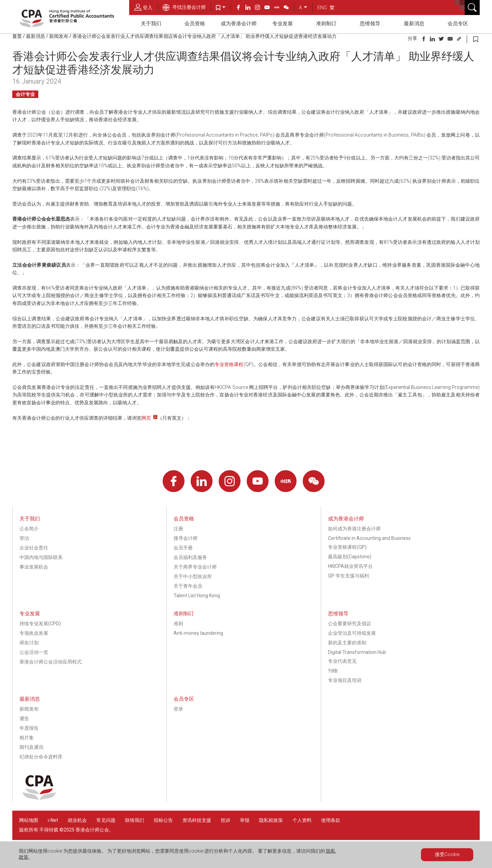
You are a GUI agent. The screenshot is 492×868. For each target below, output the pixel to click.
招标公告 (163, 820)
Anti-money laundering (198, 633)
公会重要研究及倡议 (350, 624)
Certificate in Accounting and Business (369, 538)
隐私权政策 (271, 820)
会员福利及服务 (190, 557)
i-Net (53, 820)
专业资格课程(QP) (347, 547)
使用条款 (331, 820)
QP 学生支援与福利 (348, 576)
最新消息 (414, 24)
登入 (143, 7)
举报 (245, 820)
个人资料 (302, 820)
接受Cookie (447, 854)
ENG (322, 8)
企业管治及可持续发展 (352, 633)
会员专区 (458, 24)
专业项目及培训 (345, 680)
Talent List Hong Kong (197, 596)
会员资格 (195, 24)
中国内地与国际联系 (41, 557)
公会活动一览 (34, 652)
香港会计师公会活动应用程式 (51, 662)
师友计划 (29, 643)
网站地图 (29, 820)
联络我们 (135, 820)
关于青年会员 (188, 586)
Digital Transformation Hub (357, 652)
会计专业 (25, 94)
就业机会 (78, 820)
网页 (146, 418)
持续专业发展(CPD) (40, 624)
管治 (24, 538)
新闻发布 (59, 36)
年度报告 (29, 728)
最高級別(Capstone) (350, 557)
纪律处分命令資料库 (41, 757)
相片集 (27, 738)
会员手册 (183, 548)
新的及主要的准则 (347, 643)
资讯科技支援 (197, 820)
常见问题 (106, 820)
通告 (24, 718)
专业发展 (283, 24)
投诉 (225, 820)
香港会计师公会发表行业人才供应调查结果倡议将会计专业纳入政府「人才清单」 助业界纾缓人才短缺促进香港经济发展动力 (204, 36)
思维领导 (370, 24)
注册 (178, 529)
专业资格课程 (229, 364)
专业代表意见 (342, 661)
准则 (178, 624)
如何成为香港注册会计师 (354, 529)
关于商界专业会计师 (195, 567)
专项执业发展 (34, 633)
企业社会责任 (34, 548)
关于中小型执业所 (193, 576)
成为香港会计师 (239, 24)
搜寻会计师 (186, 538)
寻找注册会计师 (184, 7)
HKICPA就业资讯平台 (350, 566)
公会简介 (29, 529)
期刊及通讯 (31, 747)
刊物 (333, 671)
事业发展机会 (34, 567)
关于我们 (151, 24)
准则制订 (326, 24)
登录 (178, 709)
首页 (17, 36)
